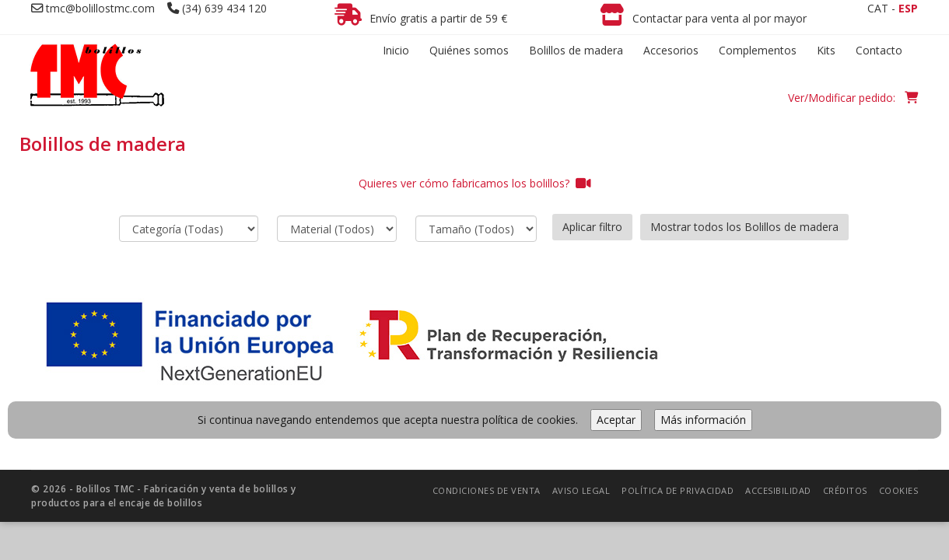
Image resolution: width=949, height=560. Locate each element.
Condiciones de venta (487, 490)
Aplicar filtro (592, 227)
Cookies (899, 490)
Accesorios (671, 50)
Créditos (845, 490)
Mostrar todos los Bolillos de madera (744, 227)
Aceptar (616, 420)
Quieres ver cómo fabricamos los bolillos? (475, 183)
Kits (826, 50)
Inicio (396, 50)
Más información (703, 420)
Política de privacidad (678, 490)
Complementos (758, 50)
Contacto (879, 50)
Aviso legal (581, 490)
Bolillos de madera (576, 50)
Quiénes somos (469, 50)
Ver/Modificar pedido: (853, 98)
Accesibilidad (778, 490)
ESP (908, 8)
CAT (878, 8)
